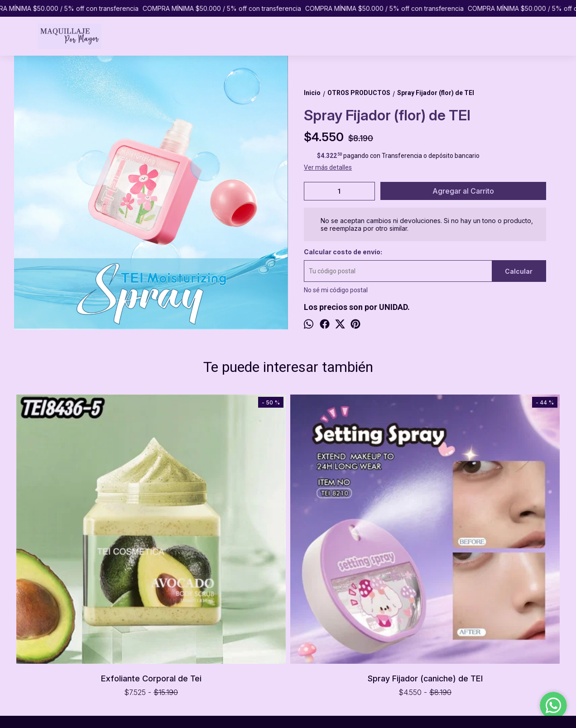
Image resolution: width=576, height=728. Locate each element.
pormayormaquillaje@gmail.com (329, 647)
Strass (493, 409)
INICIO (20, 611)
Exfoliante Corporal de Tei (82, 542)
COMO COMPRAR (37, 630)
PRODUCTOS (31, 621)
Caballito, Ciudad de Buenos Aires (330, 614)
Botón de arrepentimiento (321, 716)
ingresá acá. (279, 716)
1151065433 (300, 631)
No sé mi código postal (336, 290)
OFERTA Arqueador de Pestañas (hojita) (356, 411)
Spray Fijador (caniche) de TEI (220, 542)
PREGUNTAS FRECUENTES (50, 640)
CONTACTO (29, 649)
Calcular (519, 271)
